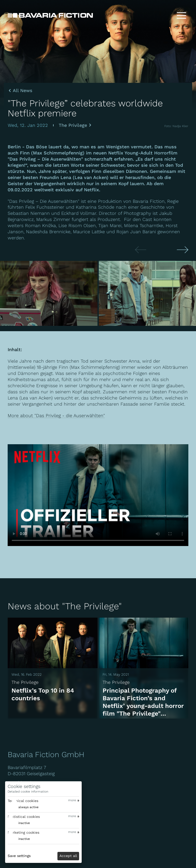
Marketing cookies (23, 832)
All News (22, 91)
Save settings (19, 856)
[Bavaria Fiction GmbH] (50, 15)
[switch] (23, 807)
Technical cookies (23, 801)
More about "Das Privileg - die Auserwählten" (56, 415)
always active (28, 807)
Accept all (68, 856)
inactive (24, 823)
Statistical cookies (24, 817)
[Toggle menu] (181, 15)
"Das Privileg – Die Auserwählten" (44, 201)
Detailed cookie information (28, 792)
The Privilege (73, 125)
